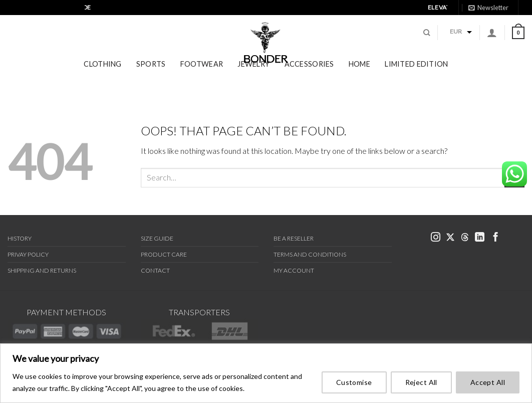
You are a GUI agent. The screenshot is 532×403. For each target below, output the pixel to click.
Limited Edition (416, 79)
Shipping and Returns (42, 270)
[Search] (427, 40)
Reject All (421, 382)
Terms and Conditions (310, 254)
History (20, 238)
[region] (266, 373)
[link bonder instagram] (474, 21)
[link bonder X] (485, 21)
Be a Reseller (294, 238)
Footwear (202, 79)
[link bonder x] (450, 238)
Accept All (488, 382)
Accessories (309, 79)
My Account (294, 270)
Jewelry (253, 79)
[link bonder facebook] (517, 21)
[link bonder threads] (496, 21)
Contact (155, 270)
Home (359, 79)
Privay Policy (28, 254)
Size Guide (157, 238)
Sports (151, 79)
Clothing (102, 79)
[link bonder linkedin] (506, 21)
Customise (354, 382)
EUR (456, 39)
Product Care (164, 254)
